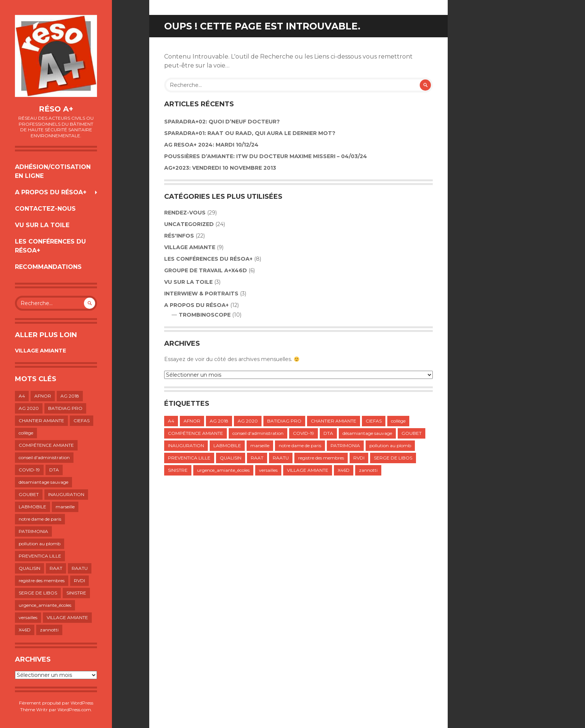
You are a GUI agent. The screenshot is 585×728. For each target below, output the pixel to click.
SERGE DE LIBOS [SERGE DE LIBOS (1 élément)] (38, 593)
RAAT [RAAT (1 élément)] (56, 568)
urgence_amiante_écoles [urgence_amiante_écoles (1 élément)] (45, 605)
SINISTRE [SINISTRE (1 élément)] (76, 593)
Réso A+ (56, 109)
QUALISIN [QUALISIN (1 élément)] (29, 568)
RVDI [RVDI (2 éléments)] (79, 580)
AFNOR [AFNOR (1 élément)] (43, 396)
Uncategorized (189, 224)
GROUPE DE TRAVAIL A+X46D (206, 270)
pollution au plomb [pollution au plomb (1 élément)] (40, 544)
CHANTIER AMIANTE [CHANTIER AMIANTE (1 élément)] (41, 421)
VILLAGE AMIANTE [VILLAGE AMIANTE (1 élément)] (67, 617)
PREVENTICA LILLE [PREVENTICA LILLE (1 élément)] (40, 556)
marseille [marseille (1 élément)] (65, 507)
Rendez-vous (185, 213)
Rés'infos (179, 236)
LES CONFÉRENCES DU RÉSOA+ (50, 246)
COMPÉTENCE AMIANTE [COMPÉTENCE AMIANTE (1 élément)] (46, 445)
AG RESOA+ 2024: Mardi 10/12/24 (211, 145)
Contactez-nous (45, 209)
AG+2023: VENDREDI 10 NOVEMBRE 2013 (220, 168)
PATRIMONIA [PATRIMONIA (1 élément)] (33, 531)
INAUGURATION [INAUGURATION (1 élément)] (66, 494)
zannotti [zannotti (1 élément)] (49, 630)
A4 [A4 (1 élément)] (22, 396)
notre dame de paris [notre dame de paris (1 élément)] (40, 519)
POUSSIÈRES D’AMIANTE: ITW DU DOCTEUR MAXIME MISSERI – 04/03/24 (266, 156)
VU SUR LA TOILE (42, 225)
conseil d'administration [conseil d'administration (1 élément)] (44, 457)
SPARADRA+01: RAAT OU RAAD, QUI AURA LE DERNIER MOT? (250, 133)
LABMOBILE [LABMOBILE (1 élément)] (32, 507)
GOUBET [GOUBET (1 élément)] (29, 494)
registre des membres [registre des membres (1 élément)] (42, 580)
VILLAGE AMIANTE (40, 351)
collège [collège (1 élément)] (26, 433)
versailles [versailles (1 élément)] (28, 617)
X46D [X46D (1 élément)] (25, 630)
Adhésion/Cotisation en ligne (53, 171)
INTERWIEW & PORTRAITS (201, 294)
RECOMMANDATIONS (48, 267)
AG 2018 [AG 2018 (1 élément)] (70, 396)
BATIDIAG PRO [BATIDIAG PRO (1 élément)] (65, 408)
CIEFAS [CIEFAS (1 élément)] (82, 421)
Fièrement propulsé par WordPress (56, 703)
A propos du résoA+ (51, 192)
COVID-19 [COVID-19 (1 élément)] (29, 470)
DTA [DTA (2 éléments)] (54, 470)
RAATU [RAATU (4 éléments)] (80, 568)
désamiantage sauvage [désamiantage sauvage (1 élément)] (43, 482)
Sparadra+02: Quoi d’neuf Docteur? (222, 122)
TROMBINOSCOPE (205, 315)
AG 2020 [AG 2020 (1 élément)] (29, 408)
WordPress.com (74, 710)
